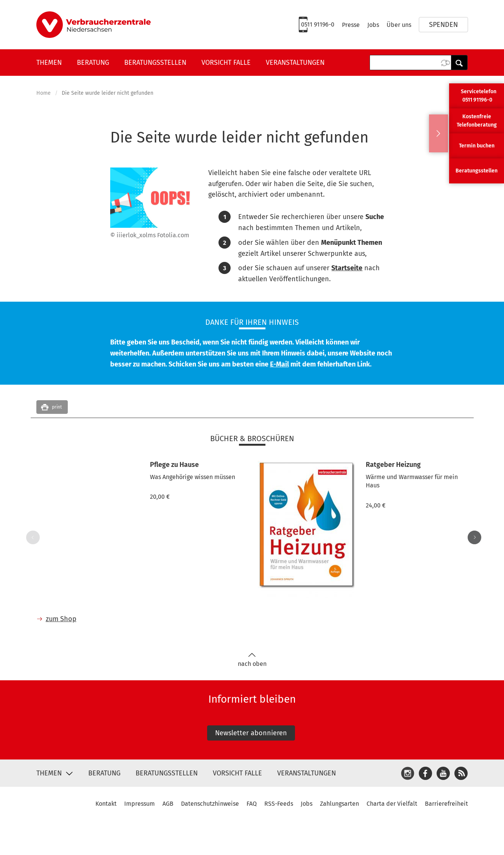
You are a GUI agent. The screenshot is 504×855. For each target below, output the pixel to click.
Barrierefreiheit (446, 804)
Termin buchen (477, 146)
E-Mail (279, 364)
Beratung (93, 63)
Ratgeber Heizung (393, 465)
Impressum (140, 804)
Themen (49, 63)
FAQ (252, 804)
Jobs (373, 25)
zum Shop (61, 619)
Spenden (443, 25)
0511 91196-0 (318, 24)
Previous (31, 537)
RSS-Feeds (279, 804)
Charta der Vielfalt (392, 804)
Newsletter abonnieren (251, 733)
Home (44, 93)
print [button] (57, 407)
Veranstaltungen (295, 63)
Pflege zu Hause (174, 465)
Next (473, 537)
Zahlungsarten (339, 804)
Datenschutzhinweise (210, 804)
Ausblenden (438, 133)
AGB (168, 804)
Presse (351, 25)
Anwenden (459, 63)
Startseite (347, 268)
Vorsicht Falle (226, 63)
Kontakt (106, 804)
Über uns (399, 25)
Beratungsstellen (155, 63)
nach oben (252, 660)
